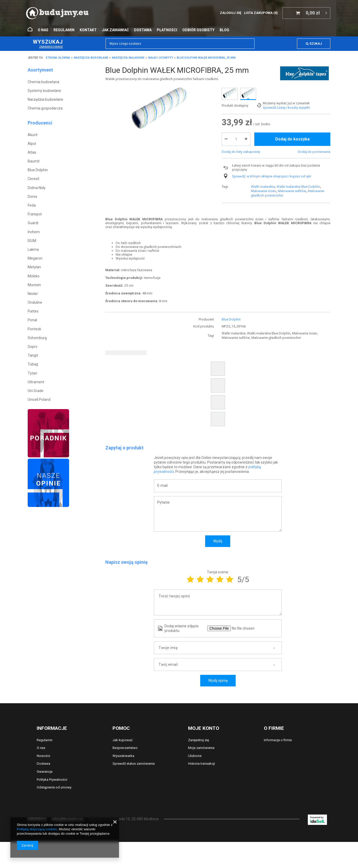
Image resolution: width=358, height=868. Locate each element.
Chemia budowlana (43, 82)
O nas (43, 30)
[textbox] (180, 44)
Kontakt (88, 30)
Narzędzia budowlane (91, 58)
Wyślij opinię (218, 681)
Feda (32, 205)
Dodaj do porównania (314, 175)
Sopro (33, 347)
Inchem (34, 232)
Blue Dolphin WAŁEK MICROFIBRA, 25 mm (206, 58)
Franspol (35, 214)
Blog (224, 30)
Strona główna (58, 58)
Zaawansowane (51, 47)
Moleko (34, 276)
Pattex (33, 311)
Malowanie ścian (263, 93)
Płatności (167, 30)
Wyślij (218, 541)
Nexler (33, 294)
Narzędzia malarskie (128, 58)
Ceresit (33, 179)
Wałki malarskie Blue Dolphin (298, 88)
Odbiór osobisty (198, 30)
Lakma (33, 249)
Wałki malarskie (263, 88)
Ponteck (34, 329)
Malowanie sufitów (292, 93)
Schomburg (37, 338)
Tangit (33, 355)
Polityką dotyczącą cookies (37, 829)
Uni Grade (36, 391)
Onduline (35, 302)
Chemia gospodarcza (45, 108)
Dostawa (143, 30)
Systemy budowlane (44, 91)
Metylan (34, 267)
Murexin (34, 285)
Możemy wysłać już (277, 127)
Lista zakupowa (261, 13)
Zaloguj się (231, 13)
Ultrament (36, 382)
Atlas (32, 152)
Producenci (40, 123)
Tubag (33, 364)
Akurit (33, 135)
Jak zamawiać (115, 30)
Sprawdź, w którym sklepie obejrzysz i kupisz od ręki (272, 200)
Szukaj (314, 44)
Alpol (32, 144)
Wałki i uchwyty (161, 58)
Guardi (33, 223)
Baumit (34, 161)
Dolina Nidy (37, 188)
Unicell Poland (39, 400)
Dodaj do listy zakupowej (241, 175)
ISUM (32, 241)
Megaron (35, 258)
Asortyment (40, 70)
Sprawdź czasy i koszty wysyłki (286, 131)
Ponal (32, 320)
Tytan (32, 373)
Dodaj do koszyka (292, 163)
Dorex (32, 197)
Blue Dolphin (38, 170)
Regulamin (64, 30)
